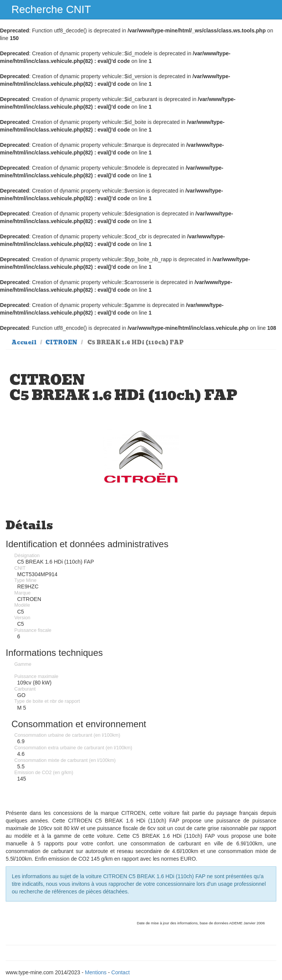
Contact (120, 972)
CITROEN (61, 342)
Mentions (96, 972)
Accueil (24, 342)
